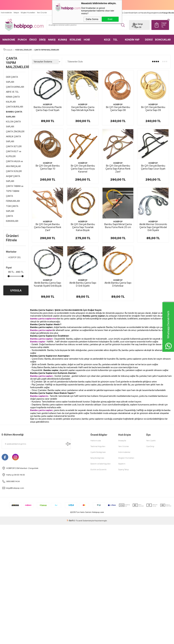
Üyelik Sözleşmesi (98, 452)
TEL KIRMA (117, 41)
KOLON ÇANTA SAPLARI (13, 124)
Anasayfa (122, 441)
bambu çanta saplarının (43, 319)
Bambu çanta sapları (94, 316)
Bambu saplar (51, 370)
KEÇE (107, 40)
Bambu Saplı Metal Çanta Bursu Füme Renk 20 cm (118, 226)
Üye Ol (138, 27)
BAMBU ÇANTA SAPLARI (14, 114)
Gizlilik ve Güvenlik (98, 470)
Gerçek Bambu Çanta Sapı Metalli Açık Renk (83, 109)
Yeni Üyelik (151, 441)
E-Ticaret (78, 521)
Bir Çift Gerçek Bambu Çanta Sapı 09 (153, 109)
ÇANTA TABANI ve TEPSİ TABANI (15, 189)
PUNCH (22, 40)
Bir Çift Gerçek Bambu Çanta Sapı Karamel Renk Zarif (48, 227)
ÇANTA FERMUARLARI (13, 199)
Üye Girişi (138, 24)
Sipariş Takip (123, 470)
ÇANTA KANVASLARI (12, 219)
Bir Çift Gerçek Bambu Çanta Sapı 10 (48, 167)
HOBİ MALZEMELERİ (92, 41)
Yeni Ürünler (42, 13)
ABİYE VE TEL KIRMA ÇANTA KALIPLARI (13, 97)
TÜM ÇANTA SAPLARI (12, 209)
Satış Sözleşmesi (97, 458)
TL (164, 25)
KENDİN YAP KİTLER (132, 41)
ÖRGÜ (33, 40)
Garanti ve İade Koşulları (101, 464)
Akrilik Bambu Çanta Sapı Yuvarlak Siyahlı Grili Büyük (48, 284)
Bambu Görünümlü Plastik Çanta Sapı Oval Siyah (48, 109)
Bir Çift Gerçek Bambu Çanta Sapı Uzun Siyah (153, 167)
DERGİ (149, 40)
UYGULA (16, 291)
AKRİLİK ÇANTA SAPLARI (13, 139)
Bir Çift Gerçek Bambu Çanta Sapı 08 (118, 109)
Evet (110, 19)
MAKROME (9, 40)
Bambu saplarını (39, 396)
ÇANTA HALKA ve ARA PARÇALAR (14, 164)
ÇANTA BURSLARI (15, 107)
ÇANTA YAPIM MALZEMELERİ (16, 63)
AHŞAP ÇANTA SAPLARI (13, 179)
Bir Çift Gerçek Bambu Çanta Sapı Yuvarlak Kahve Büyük (83, 227)
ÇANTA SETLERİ (14, 147)
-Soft (70, 521)
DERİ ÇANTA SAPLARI (12, 80)
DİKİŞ (42, 40)
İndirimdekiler (6, 13)
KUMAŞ (63, 40)
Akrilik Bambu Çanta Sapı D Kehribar (118, 284)
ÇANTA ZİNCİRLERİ (15, 132)
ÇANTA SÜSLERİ (14, 171)
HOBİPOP (13, 258)
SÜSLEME (75, 40)
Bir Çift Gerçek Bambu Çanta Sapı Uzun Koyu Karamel (83, 169)
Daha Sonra (92, 19)
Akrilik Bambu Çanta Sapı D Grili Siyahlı (83, 284)
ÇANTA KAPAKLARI (15, 87)
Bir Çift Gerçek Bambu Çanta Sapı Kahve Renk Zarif (118, 169)
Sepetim (122, 464)
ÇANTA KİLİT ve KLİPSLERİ (14, 154)
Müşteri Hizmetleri (28, 13)
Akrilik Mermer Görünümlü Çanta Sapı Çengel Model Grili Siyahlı (153, 227)
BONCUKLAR (163, 40)
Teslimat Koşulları (98, 447)
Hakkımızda (96, 441)
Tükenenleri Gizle (74, 62)
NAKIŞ (52, 40)
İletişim (16, 13)
